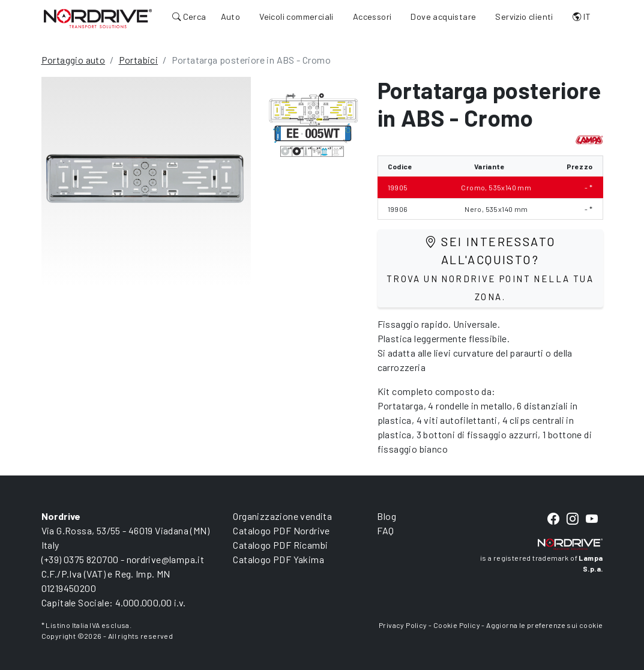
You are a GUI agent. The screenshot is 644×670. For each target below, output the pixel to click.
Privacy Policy (403, 625)
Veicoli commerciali (296, 17)
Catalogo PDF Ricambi (280, 545)
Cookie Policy (457, 625)
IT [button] (582, 17)
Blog (387, 516)
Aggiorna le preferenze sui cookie (544, 625)
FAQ (385, 530)
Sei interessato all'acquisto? (490, 268)
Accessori (372, 17)
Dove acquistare (443, 17)
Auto (231, 17)
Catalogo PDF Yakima (278, 559)
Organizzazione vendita (282, 516)
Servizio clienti (524, 17)
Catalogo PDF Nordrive (281, 530)
